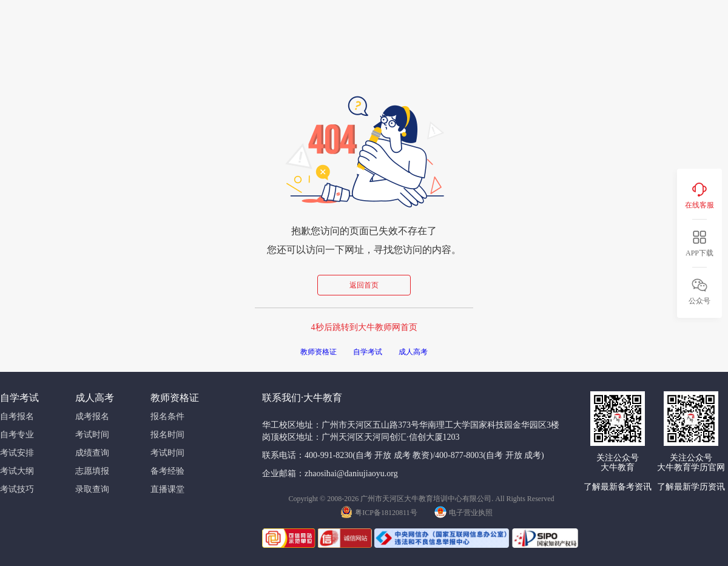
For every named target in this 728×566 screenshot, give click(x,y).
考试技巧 (17, 489)
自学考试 (368, 352)
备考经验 (167, 471)
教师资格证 (318, 352)
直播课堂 (167, 489)
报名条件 (167, 416)
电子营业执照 (463, 511)
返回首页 (364, 285)
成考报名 (92, 416)
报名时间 (167, 435)
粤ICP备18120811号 (379, 511)
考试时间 (92, 435)
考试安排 (17, 453)
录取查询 (92, 489)
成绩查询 (92, 453)
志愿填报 (92, 471)
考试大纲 (17, 471)
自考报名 (17, 416)
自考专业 (17, 435)
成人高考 (413, 352)
